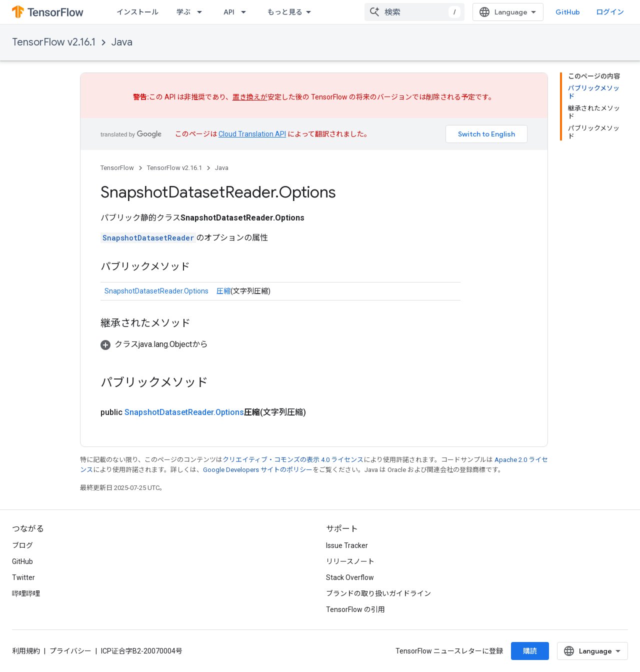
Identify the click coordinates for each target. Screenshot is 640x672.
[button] (154, 344)
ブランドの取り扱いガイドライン (378, 593)
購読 (530, 651)
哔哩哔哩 (26, 593)
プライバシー (70, 651)
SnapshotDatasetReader (148, 238)
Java (122, 42)
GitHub (568, 12)
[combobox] (414, 12)
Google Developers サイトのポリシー (258, 470)
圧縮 (223, 291)
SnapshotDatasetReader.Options (156, 291)
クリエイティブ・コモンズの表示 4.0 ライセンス (293, 460)
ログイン (610, 12)
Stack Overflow (350, 577)
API (229, 12)
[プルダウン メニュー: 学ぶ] (202, 12)
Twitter (23, 577)
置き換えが (250, 97)
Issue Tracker (347, 545)
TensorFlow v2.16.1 (54, 42)
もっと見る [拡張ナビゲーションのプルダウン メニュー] (285, 12)
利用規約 (26, 651)
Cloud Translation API (252, 134)
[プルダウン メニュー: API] (246, 12)
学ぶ (183, 12)
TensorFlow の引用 (355, 609)
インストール (137, 12)
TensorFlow (117, 168)
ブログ (22, 545)
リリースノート (350, 561)
